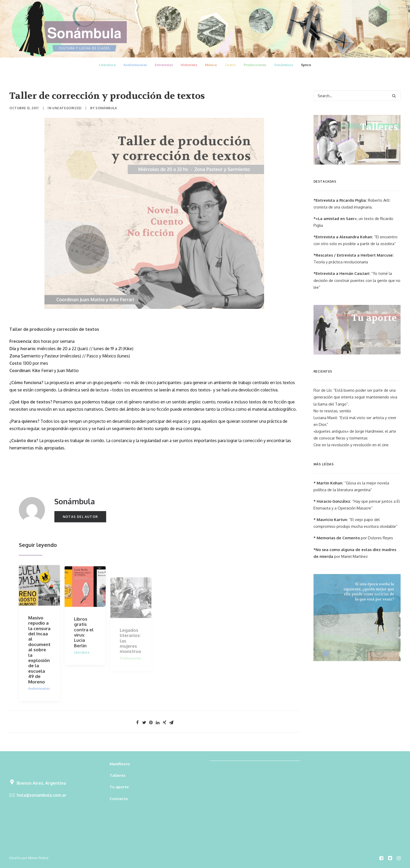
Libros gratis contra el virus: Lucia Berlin (84, 648)
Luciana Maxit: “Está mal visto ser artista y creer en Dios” (355, 421)
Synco (306, 65)
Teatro (230, 65)
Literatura (107, 65)
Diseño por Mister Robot (29, 858)
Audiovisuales (135, 65)
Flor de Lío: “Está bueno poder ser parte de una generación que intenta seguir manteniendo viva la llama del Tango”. (355, 397)
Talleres (118, 775)
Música (211, 65)
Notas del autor (80, 517)
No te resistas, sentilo (332, 411)
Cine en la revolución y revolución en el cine (351, 445)
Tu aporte (119, 787)
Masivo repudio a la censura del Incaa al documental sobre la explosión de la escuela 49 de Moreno (39, 656)
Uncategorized (67, 108)
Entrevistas (164, 65)
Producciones (255, 65)
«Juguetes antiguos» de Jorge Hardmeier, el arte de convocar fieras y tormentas (355, 435)
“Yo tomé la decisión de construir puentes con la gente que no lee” (357, 280)
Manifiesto (120, 764)
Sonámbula (284, 65)
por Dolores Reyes (353, 538)
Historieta (189, 65)
